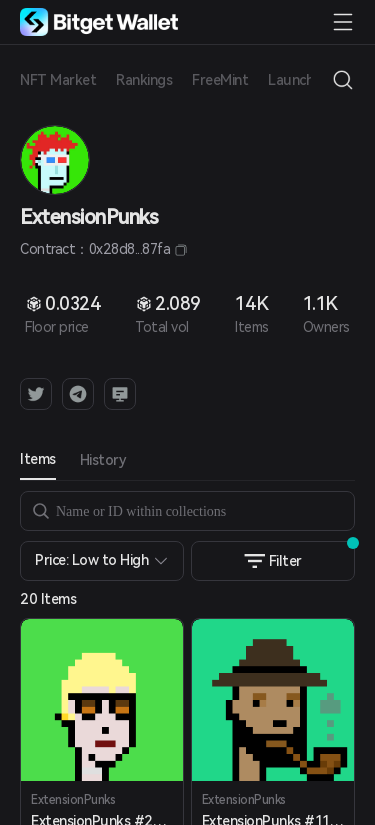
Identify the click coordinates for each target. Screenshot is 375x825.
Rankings (144, 80)
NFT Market (58, 80)
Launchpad (303, 80)
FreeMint (220, 80)
